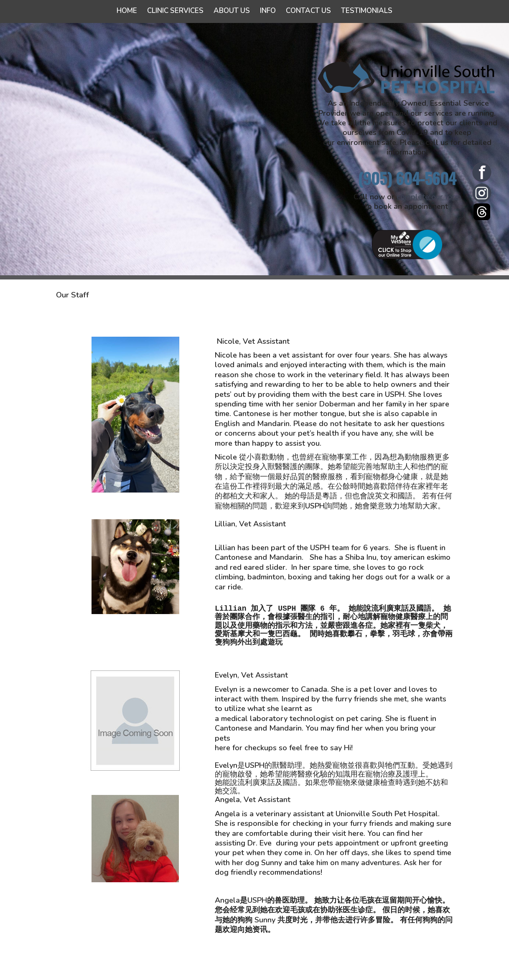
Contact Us (308, 11)
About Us (232, 11)
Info (268, 11)
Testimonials (367, 11)
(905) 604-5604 (407, 178)
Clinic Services (175, 11)
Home (127, 11)
